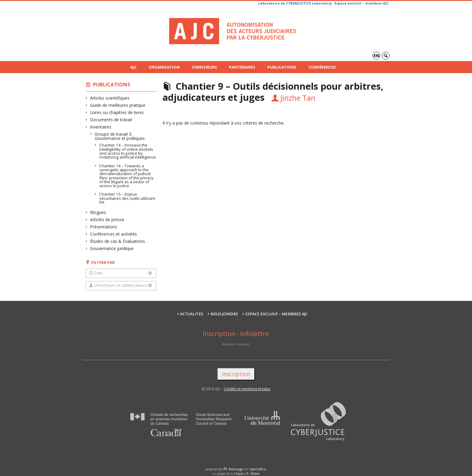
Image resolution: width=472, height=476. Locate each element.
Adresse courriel (236, 344)
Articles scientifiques (110, 98)
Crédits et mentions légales (247, 389)
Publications (282, 67)
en (376, 56)
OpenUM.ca (257, 469)
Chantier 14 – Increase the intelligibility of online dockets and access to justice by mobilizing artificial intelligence (128, 151)
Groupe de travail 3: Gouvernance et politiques (120, 136)
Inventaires (101, 127)
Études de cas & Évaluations (118, 241)
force (236, 469)
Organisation (164, 67)
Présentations (104, 227)
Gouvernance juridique (112, 248)
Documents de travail (111, 120)
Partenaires (242, 67)
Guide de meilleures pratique (118, 105)
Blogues (98, 212)
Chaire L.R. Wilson (247, 474)
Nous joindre (224, 314)
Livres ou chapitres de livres (117, 112)
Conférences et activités (114, 234)
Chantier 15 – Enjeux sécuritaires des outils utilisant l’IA (127, 198)
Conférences (322, 67)
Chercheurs (204, 67)
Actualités (192, 314)
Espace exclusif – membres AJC (362, 3)
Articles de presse (107, 219)
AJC (134, 67)
